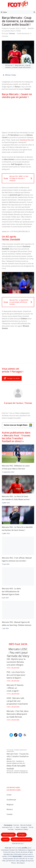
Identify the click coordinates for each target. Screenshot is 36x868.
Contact (5, 839)
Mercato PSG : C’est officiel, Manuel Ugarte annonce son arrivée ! (17, 559)
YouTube (11, 829)
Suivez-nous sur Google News (18, 425)
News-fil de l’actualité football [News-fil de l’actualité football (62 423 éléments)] (16, 767)
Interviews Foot (7, 827)
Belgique (10, 804)
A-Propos (22, 835)
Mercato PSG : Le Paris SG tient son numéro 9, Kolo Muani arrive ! (16, 498)
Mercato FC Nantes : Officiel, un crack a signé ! (15, 688)
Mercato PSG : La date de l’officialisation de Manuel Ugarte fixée (11, 591)
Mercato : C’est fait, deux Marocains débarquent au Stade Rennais (18, 714)
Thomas (28, 403)
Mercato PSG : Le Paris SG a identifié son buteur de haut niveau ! (17, 529)
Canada (10, 814)
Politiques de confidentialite (21, 839)
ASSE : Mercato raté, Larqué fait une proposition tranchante (17, 701)
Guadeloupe (11, 799)
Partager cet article (12, 378)
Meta (18, 827)
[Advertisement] (18, 115)
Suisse (9, 795)
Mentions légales (8, 835)
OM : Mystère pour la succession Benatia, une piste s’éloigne (16, 662)
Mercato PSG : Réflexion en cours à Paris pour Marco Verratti (16, 467)
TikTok (31, 827)
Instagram (24, 827)
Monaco (10, 809)
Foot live (16, 825)
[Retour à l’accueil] (18, 4)
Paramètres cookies (21, 829)
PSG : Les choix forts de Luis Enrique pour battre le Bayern (16, 675)
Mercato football (26, 825)
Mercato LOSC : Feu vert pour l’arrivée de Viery (18, 652)
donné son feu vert (27, 140)
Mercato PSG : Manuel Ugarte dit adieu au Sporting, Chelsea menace (17, 624)
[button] (34, 12)
